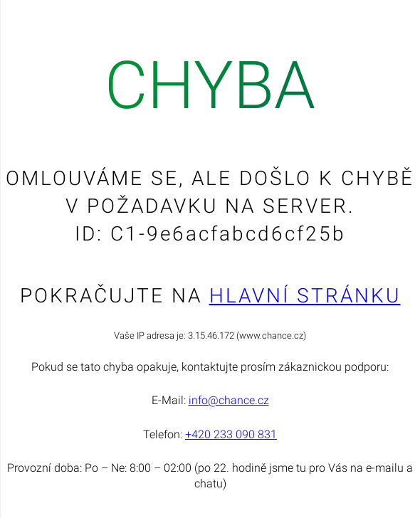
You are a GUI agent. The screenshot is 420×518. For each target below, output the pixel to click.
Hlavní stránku (305, 296)
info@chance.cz (229, 400)
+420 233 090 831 (231, 434)
